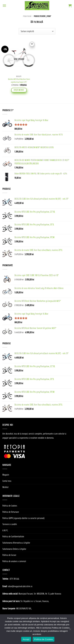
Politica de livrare (9, 555)
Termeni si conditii (10, 524)
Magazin (6, 475)
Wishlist (5, 487)
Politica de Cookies (10, 506)
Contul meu (7, 481)
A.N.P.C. (5, 530)
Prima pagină (27, 16)
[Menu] (4, 6)
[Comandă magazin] (37, 31)
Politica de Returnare (11, 512)
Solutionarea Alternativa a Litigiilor (16, 543)
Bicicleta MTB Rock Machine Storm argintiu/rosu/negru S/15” (19, 81)
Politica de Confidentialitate (13, 536)
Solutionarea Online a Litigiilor (14, 549)
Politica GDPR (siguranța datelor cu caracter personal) (23, 518)
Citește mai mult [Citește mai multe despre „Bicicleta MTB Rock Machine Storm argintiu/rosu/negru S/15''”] (19, 90)
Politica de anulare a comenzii (14, 561)
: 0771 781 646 (14, 579)
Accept (26, 639)
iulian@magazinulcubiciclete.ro (20, 586)
